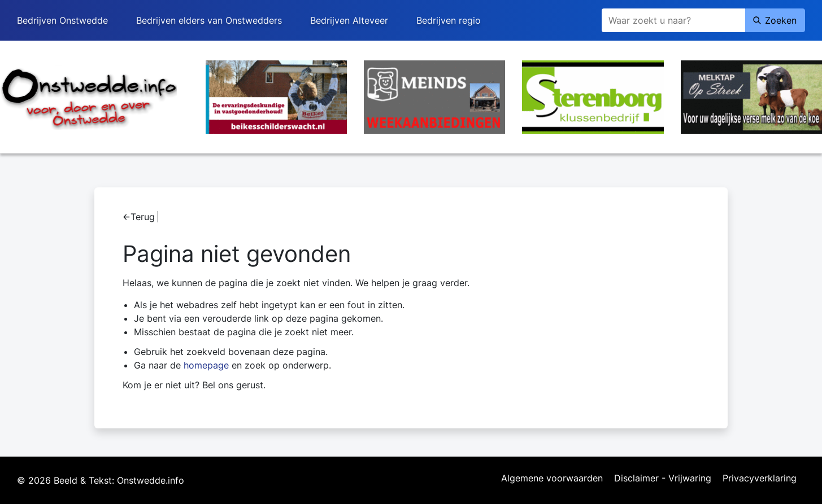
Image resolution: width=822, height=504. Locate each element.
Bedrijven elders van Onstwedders (209, 20)
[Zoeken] (673, 20)
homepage (206, 365)
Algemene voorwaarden (552, 479)
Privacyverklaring (760, 479)
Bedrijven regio (449, 20)
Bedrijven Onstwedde (62, 20)
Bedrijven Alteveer (349, 20)
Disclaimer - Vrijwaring (663, 479)
